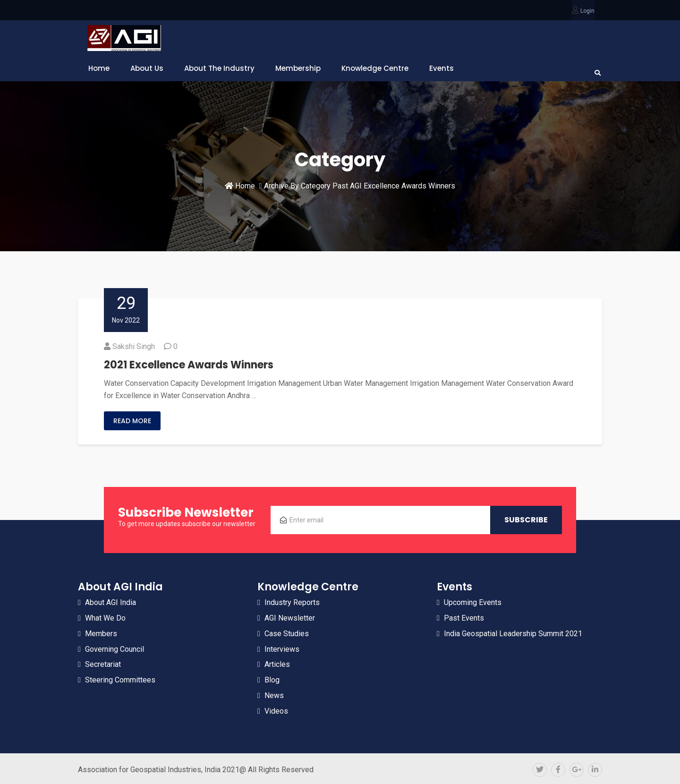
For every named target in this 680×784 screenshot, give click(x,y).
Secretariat (103, 664)
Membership (298, 68)
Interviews (282, 649)
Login (587, 11)
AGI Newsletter (290, 618)
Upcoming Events (473, 602)
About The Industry (219, 68)
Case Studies (287, 634)
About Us (147, 68)
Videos (276, 711)
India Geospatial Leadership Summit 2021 (513, 634)
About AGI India (110, 602)
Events (442, 68)
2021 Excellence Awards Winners (189, 365)
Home (99, 68)
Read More (132, 421)
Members (101, 634)
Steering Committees (120, 680)
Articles (277, 664)
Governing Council (115, 649)
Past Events (464, 618)
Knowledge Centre (375, 68)
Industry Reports (292, 602)
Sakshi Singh (134, 346)
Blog (272, 680)
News (274, 695)
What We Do (105, 618)
